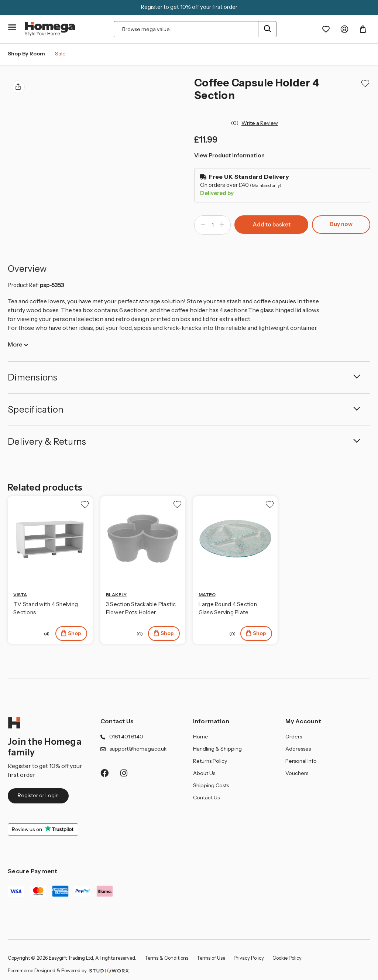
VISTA (20, 595)
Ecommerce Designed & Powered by (69, 970)
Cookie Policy (287, 958)
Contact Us (117, 721)
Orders (294, 737)
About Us (204, 773)
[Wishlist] (326, 29)
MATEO (207, 595)
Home (201, 737)
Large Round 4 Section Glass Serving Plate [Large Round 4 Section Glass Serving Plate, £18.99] (228, 608)
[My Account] (344, 29)
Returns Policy (210, 761)
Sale (60, 54)
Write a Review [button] (260, 123)
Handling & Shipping (217, 749)
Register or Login (38, 795)
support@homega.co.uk (138, 749)
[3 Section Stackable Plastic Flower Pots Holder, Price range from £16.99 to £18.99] (143, 539)
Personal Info (301, 761)
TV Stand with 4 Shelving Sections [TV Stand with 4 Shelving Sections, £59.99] (46, 608)
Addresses (298, 749)
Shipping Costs (211, 785)
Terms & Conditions (166, 958)
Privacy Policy (249, 958)
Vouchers (297, 773)
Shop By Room (26, 54)
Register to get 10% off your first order (189, 7)
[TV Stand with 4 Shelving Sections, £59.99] (50, 539)
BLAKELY (116, 595)
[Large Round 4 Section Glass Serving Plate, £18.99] (236, 539)
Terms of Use (211, 958)
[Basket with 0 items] (363, 29)
